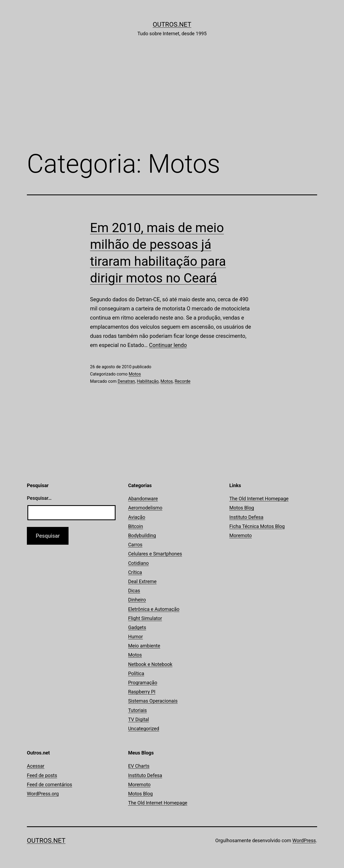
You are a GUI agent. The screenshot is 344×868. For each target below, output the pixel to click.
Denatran (126, 381)
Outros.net (172, 24)
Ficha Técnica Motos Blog (257, 526)
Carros (135, 545)
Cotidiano (139, 563)
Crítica (135, 572)
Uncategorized (144, 729)
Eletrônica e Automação (154, 609)
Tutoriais (138, 710)
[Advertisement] (172, 101)
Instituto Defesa (246, 517)
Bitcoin (136, 526)
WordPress (304, 840)
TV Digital (139, 719)
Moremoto (241, 535)
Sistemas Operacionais (153, 701)
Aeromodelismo (145, 508)
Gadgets (137, 627)
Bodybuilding (142, 535)
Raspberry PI (142, 692)
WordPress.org (43, 794)
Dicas (134, 591)
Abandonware (143, 499)
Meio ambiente (144, 646)
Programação (143, 683)
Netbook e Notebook (150, 664)
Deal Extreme (142, 581)
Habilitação (148, 381)
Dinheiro (137, 600)
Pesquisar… (39, 498)
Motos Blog (242, 508)
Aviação (137, 517)
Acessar (36, 766)
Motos (135, 374)
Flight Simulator (145, 618)
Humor (136, 637)
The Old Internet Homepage (259, 499)
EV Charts (139, 766)
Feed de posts (42, 775)
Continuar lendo (168, 345)
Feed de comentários (49, 784)
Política (136, 673)
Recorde (183, 381)
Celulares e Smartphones (155, 554)
